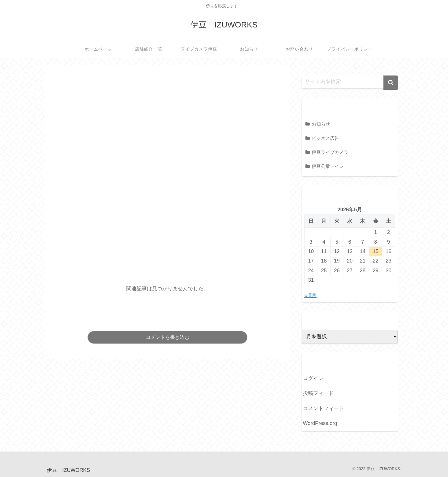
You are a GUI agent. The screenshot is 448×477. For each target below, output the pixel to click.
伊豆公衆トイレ (328, 166)
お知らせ (321, 124)
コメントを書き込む (168, 337)
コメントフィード (323, 408)
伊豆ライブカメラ (330, 152)
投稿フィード (318, 393)
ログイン (313, 378)
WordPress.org (320, 423)
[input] (350, 82)
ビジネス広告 (325, 138)
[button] (391, 83)
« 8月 (310, 295)
